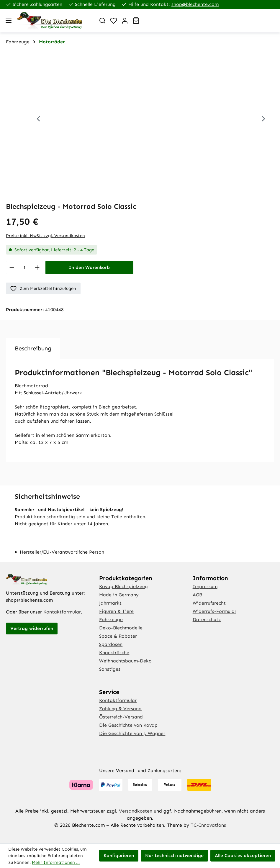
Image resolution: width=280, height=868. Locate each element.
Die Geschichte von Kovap (128, 725)
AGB (197, 595)
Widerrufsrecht (209, 603)
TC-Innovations (208, 825)
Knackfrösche (114, 653)
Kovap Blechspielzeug (123, 586)
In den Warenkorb (89, 267)
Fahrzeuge (111, 620)
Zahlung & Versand (120, 709)
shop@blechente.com (195, 4)
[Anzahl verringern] (12, 268)
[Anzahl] (24, 268)
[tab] (33, 348)
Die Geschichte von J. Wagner (132, 733)
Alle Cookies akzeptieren (243, 855)
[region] (140, 121)
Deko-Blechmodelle (121, 628)
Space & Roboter (118, 636)
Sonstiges (110, 669)
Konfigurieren (119, 855)
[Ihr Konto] (125, 21)
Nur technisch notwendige (174, 855)
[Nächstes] (263, 120)
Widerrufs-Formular (214, 611)
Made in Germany (119, 595)
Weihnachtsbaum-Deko (125, 661)
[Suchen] (102, 21)
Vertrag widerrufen (32, 628)
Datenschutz (207, 620)
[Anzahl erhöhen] (37, 268)
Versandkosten (136, 811)
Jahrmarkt (110, 603)
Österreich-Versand (121, 717)
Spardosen (111, 644)
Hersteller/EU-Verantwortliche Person (62, 552)
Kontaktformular (62, 612)
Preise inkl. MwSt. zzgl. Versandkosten (45, 236)
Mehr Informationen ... (56, 862)
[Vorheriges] (38, 120)
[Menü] (9, 21)
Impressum (205, 586)
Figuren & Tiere (116, 611)
